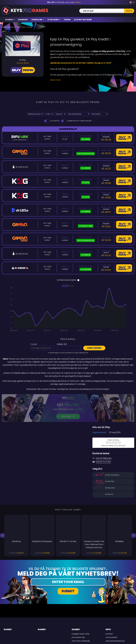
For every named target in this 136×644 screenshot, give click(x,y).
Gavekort (23, 20)
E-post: (34, 344)
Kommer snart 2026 (81, 609)
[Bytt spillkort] (99, 114)
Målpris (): (62, 344)
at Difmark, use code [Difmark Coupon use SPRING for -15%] (64, 2)
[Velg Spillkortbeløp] (78, 114)
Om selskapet (111, 613)
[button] (2, 511)
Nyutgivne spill (78, 613)
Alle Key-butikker (83, 20)
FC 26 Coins (54, 20)
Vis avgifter (51, 121)
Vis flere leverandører (68, 280)
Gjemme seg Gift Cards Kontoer (76, 121)
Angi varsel (94, 348)
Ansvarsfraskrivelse (115, 616)
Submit (68, 567)
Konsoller (38, 20)
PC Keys (10, 20)
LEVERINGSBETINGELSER (115, 620)
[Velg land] (60, 114)
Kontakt (109, 609)
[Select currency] (49, 114)
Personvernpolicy (114, 624)
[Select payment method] (35, 114)
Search (129, 11)
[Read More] (91, 80)
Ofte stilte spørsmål (81, 616)
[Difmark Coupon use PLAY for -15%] (68, 396)
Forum (67, 20)
